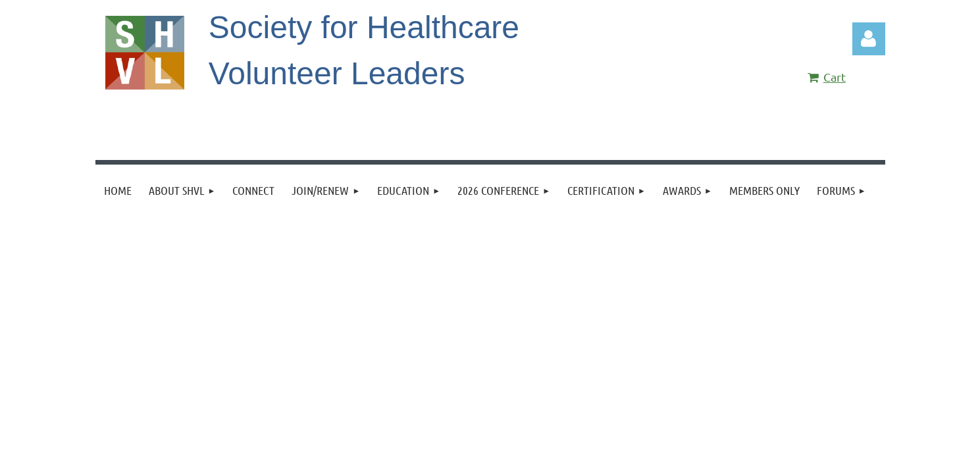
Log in (869, 39)
